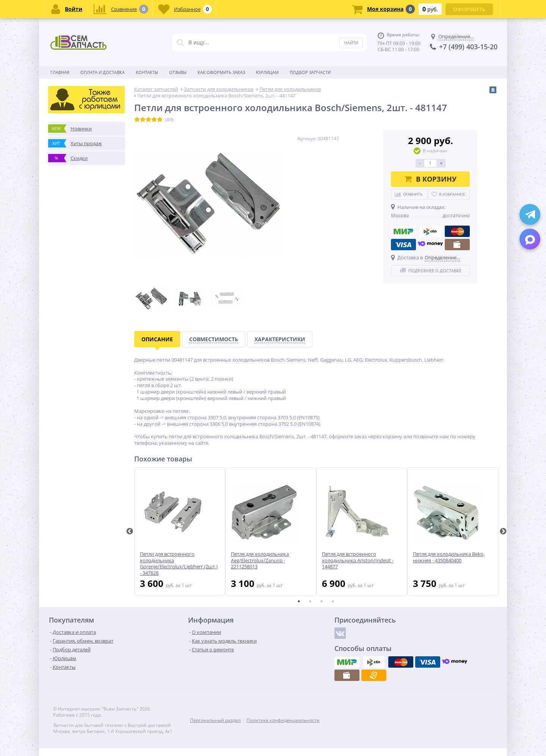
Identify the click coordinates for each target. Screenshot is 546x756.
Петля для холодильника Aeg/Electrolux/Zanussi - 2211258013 (260, 561)
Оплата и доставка (103, 72)
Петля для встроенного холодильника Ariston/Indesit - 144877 (358, 561)
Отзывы (178, 72)
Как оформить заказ (221, 72)
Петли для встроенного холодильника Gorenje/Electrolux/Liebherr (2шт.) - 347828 (179, 564)
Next (503, 532)
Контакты (147, 72)
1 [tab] (299, 601)
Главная (60, 72)
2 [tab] (310, 601)
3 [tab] (322, 601)
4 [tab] (333, 601)
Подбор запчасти (310, 72)
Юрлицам (267, 72)
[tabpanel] (180, 532)
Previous (130, 532)
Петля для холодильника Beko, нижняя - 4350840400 (449, 557)
